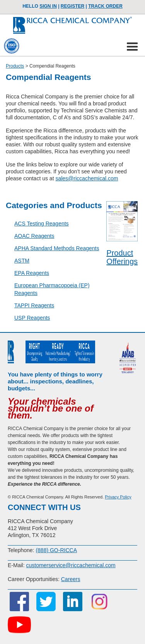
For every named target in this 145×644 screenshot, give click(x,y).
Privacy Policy (118, 497)
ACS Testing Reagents (42, 224)
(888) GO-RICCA (56, 550)
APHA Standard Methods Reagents (57, 248)
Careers (71, 579)
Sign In (48, 6)
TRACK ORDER (105, 6)
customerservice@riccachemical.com (71, 565)
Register (72, 6)
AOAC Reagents (34, 236)
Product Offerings (122, 257)
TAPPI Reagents (34, 305)
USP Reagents (32, 318)
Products (15, 66)
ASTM (22, 261)
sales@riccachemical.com (87, 178)
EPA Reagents (32, 273)
